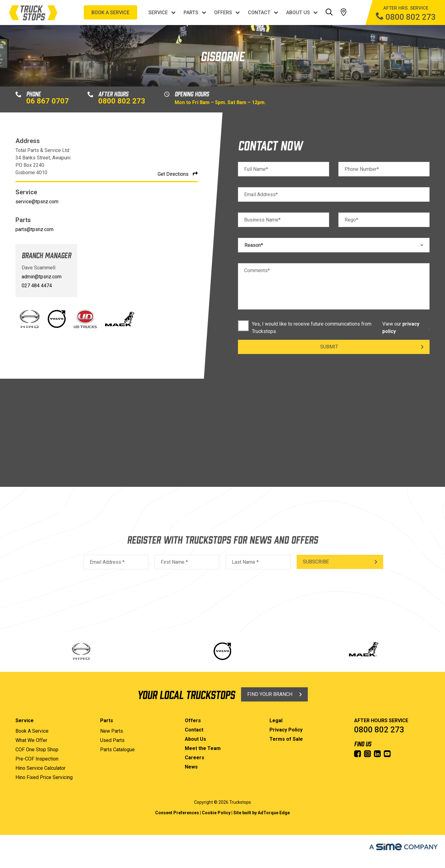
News (191, 767)
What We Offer (31, 740)
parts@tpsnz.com (34, 229)
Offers (223, 13)
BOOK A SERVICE (110, 13)
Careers (195, 758)
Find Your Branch (270, 694)
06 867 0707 (48, 101)
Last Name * (245, 562)
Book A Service (32, 731)
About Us (298, 13)
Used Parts (112, 740)
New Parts (112, 731)
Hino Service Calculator (40, 768)
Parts (191, 13)
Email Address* (261, 194)
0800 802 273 (122, 101)
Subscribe (316, 562)
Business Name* (262, 220)
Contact (259, 13)
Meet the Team (203, 748)
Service (158, 13)
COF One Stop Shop (37, 750)
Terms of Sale (286, 739)
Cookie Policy (216, 813)
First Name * (174, 562)
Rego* (351, 220)
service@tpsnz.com (37, 202)
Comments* (257, 270)
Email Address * (107, 562)
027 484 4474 (37, 286)
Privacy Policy (286, 730)
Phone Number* (362, 169)
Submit (329, 347)
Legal (276, 721)
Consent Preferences (177, 813)
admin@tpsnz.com (42, 277)
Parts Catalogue (117, 750)
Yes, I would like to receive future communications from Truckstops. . (334, 328)
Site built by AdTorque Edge (262, 813)
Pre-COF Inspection (37, 759)
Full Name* (256, 169)
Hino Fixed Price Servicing (44, 777)
